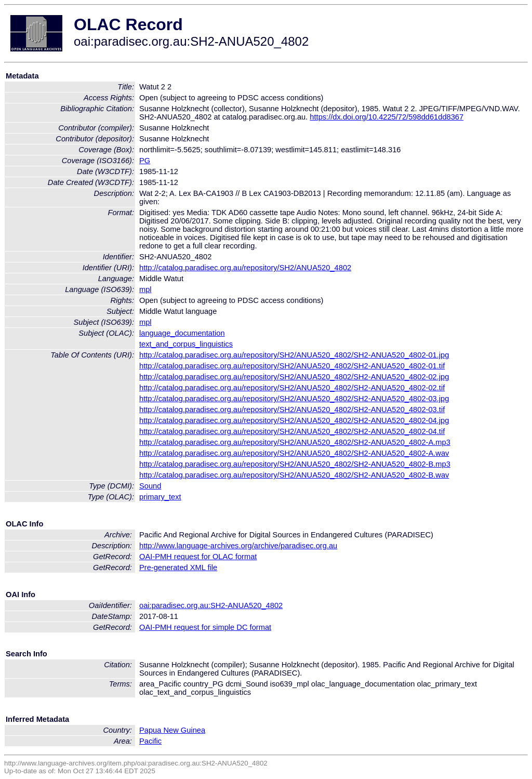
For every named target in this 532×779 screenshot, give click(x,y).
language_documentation (182, 333)
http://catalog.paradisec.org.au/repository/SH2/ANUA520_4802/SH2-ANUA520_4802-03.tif (292, 410)
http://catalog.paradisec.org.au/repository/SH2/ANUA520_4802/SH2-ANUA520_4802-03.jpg (294, 399)
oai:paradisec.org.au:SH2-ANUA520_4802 (211, 605)
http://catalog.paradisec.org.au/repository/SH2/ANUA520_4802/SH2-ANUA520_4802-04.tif (292, 431)
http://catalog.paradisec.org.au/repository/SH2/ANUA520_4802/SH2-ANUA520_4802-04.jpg (294, 420)
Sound (150, 486)
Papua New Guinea (172, 730)
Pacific (150, 741)
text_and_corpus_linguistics (186, 344)
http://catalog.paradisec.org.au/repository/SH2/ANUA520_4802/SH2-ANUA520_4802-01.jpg (294, 355)
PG (145, 161)
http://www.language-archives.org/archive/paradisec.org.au (238, 546)
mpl (145, 289)
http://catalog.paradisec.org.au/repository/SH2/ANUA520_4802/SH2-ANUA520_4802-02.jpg (294, 377)
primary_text (160, 497)
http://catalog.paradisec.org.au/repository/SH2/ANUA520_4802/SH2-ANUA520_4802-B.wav (294, 475)
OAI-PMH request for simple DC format (205, 627)
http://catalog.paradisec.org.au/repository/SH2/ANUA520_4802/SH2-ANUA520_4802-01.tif (292, 366)
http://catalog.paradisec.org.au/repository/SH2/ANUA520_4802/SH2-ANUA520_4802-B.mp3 (295, 464)
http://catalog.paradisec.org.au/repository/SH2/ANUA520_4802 (245, 268)
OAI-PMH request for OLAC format (198, 557)
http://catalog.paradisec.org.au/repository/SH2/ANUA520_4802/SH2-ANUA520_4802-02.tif (292, 388)
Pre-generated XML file (178, 567)
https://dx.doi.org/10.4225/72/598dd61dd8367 (387, 117)
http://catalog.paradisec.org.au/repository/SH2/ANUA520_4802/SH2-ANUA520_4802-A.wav (294, 453)
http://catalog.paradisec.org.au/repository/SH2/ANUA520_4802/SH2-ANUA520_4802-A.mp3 (295, 442)
